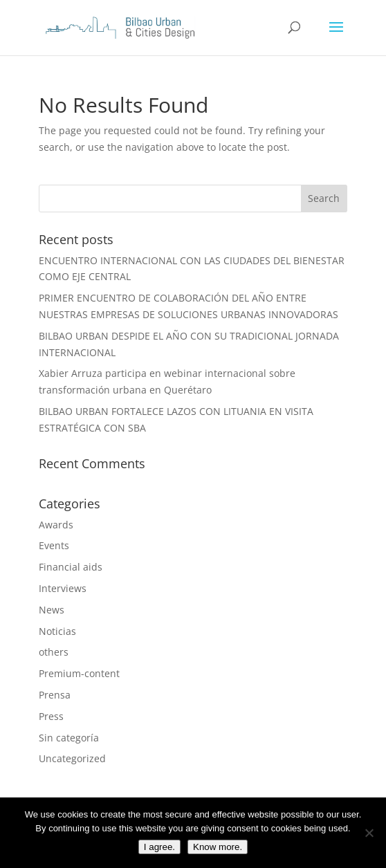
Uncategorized (72, 758)
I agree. (159, 847)
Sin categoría (69, 738)
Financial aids (71, 567)
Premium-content (79, 673)
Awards (56, 525)
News (52, 610)
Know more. (218, 847)
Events (54, 545)
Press (51, 716)
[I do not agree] (369, 833)
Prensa (55, 695)
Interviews (63, 588)
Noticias (57, 631)
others (54, 652)
